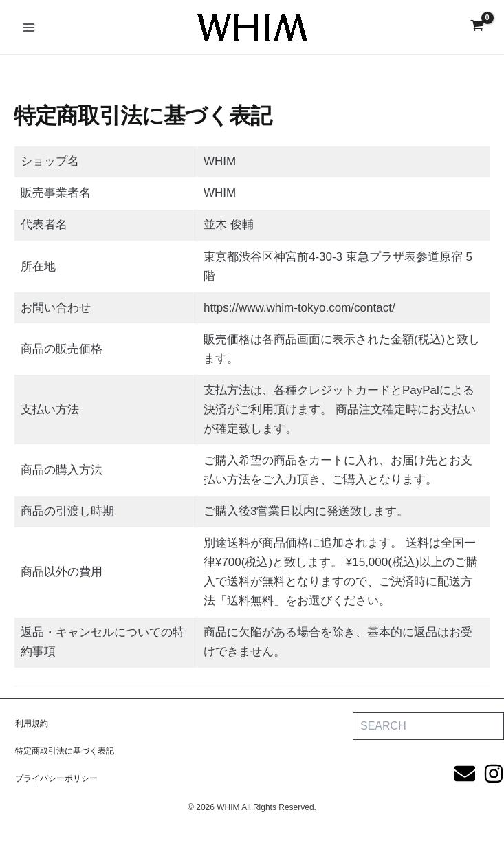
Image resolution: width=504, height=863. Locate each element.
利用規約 (32, 723)
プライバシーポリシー (56, 778)
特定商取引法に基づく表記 (65, 751)
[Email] (465, 774)
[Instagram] (494, 774)
